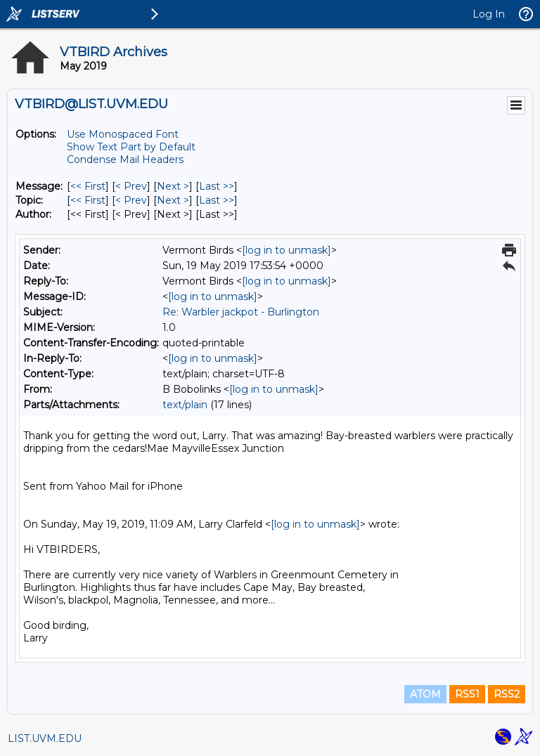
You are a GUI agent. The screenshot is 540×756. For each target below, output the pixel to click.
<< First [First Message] (88, 186)
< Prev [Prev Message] (131, 186)
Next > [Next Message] (173, 186)
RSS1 (467, 694)
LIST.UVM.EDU (45, 738)
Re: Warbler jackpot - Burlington (241, 312)
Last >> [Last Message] (217, 186)
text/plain (185, 405)
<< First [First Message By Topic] (88, 200)
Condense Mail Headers (125, 159)
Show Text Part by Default (131, 147)
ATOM (425, 694)
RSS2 (507, 694)
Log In (489, 14)
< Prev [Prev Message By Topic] (131, 200)
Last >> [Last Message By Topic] (217, 200)
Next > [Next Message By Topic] (173, 200)
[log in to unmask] (287, 250)
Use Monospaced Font (123, 134)
